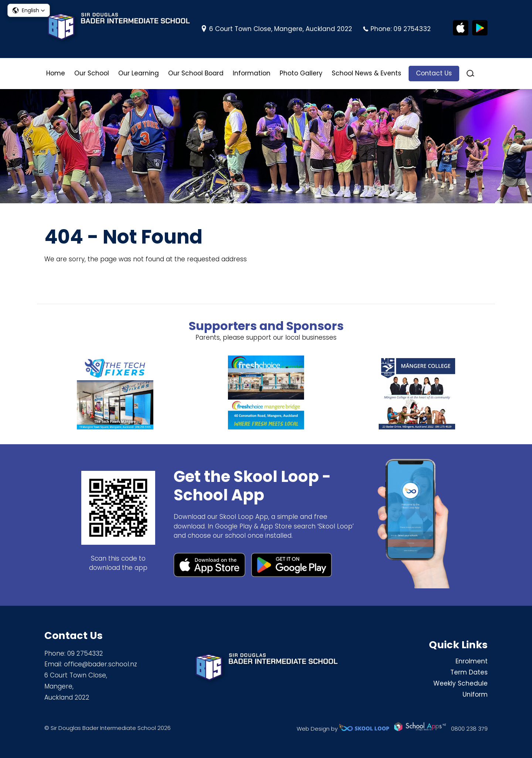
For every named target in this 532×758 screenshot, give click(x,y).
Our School (92, 73)
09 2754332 (412, 29)
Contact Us (434, 73)
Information (252, 73)
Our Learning (139, 73)
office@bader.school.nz (100, 664)
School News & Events (366, 73)
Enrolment (472, 661)
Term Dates (469, 672)
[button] (29, 10)
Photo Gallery (301, 73)
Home (56, 73)
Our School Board (196, 73)
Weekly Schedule (461, 683)
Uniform (475, 694)
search (470, 73)
